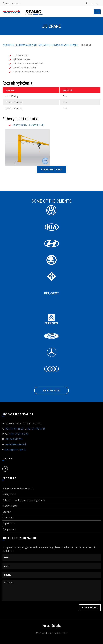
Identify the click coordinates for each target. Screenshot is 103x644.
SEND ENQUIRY (90, 608)
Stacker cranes (10, 506)
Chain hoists (9, 518)
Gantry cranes (9, 494)
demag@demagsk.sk (15, 449)
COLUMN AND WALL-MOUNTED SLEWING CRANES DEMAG (47, 45)
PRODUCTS (8, 45)
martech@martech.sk (16, 444)
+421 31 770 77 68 (36, 429)
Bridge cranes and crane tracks (18, 488)
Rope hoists (8, 523)
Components (9, 529)
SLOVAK (95, 3)
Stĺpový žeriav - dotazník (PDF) (29, 125)
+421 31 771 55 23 (12, 3)
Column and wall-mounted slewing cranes (24, 500)
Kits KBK (7, 512)
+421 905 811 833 (13, 439)
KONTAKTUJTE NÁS (52, 170)
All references (51, 390)
